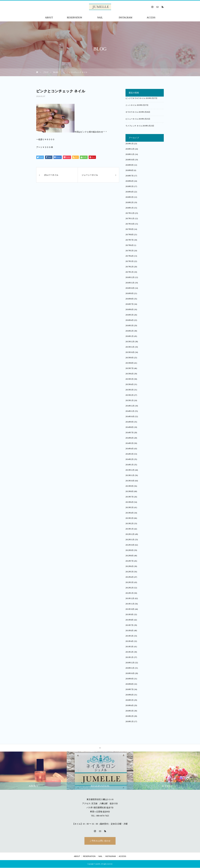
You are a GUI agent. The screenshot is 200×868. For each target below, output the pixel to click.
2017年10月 (130, 224)
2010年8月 (130, 684)
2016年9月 (130, 293)
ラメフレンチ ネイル (134, 126)
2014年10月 (130, 417)
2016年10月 (130, 288)
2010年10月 (130, 673)
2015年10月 (130, 352)
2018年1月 (130, 208)
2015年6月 (130, 374)
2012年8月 (130, 556)
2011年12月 (130, 598)
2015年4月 (130, 384)
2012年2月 (130, 588)
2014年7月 (130, 433)
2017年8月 (130, 235)
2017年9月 (130, 229)
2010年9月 (130, 679)
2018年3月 (130, 197)
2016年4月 (130, 320)
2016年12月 (130, 277)
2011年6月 (129, 631)
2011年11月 (130, 604)
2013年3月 (130, 518)
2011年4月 (129, 641)
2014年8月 (130, 427)
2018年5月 (130, 186)
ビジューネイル (132, 119)
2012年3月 (130, 582)
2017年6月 (130, 245)
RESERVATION (74, 18)
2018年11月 (130, 154)
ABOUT (49, 18)
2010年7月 (130, 689)
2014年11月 (130, 411)
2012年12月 (130, 534)
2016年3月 (130, 326)
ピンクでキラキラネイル (135, 98)
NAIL (100, 18)
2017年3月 (130, 261)
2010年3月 (130, 711)
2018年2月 (130, 203)
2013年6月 (130, 502)
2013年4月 (130, 513)
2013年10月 (130, 481)
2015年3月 (130, 390)
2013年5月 (130, 508)
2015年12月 (130, 342)
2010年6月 (130, 695)
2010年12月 (130, 663)
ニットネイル (131, 105)
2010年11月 (130, 668)
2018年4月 (130, 192)
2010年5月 (130, 700)
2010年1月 (130, 722)
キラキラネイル (132, 112)
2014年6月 (130, 438)
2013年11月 (130, 475)
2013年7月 (130, 497)
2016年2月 (130, 331)
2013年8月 (130, 491)
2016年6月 (130, 310)
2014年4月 (130, 449)
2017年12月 (130, 213)
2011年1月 (129, 657)
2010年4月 (130, 705)
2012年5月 (130, 572)
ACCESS (151, 18)
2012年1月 (130, 593)
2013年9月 (130, 486)
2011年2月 (129, 652)
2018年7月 (130, 176)
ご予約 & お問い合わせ (100, 841)
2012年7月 (130, 561)
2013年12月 (130, 470)
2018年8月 (130, 170)
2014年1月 (130, 465)
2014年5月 (130, 443)
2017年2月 (130, 267)
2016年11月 (130, 283)
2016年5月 (130, 315)
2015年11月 (130, 347)
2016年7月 (130, 304)
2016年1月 (130, 336)
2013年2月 (130, 524)
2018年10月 (130, 160)
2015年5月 (130, 379)
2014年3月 (130, 454)
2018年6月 (130, 181)
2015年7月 (130, 368)
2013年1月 (130, 529)
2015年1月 (130, 400)
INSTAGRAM (126, 18)
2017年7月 (130, 240)
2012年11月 (130, 540)
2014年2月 (130, 459)
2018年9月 (130, 165)
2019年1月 (130, 144)
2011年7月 (129, 625)
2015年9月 (130, 358)
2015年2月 (130, 395)
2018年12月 (130, 149)
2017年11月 (130, 219)
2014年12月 (130, 406)
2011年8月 (129, 620)
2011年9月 (129, 615)
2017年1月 (130, 272)
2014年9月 (130, 422)
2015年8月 (130, 363)
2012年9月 (130, 550)
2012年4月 (130, 577)
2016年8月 (130, 299)
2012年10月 (130, 545)
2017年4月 (130, 256)
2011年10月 (130, 609)
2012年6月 (130, 566)
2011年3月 (129, 647)
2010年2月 (130, 716)
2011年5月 (129, 636)
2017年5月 (130, 251)
